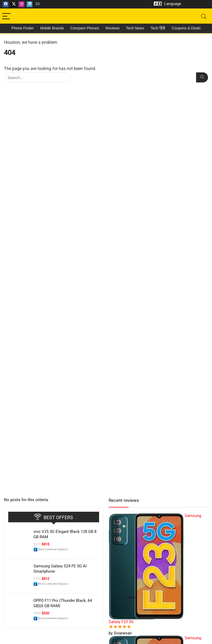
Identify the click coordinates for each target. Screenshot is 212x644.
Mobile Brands (52, 28)
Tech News (135, 28)
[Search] (204, 17)
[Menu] (6, 17)
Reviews (113, 28)
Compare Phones (85, 28)
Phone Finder (23, 28)
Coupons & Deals (186, 28)
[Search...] (202, 77)
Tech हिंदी (158, 28)
